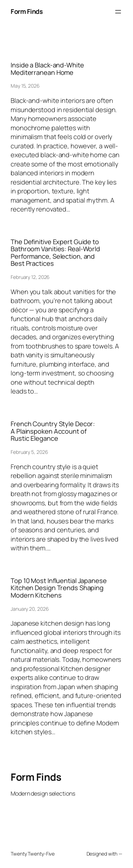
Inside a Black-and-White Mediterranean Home (47, 69)
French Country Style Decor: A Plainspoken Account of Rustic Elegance (53, 431)
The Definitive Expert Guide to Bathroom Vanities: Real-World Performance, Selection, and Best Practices (55, 253)
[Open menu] (118, 12)
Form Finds (27, 11)
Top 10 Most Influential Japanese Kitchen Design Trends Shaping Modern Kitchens (59, 588)
